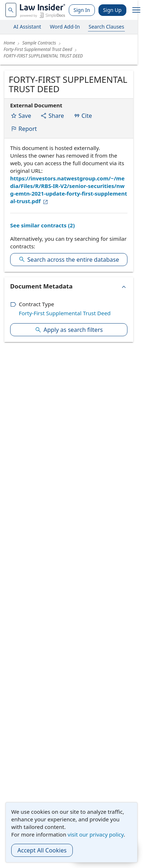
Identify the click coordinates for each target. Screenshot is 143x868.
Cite (83, 116)
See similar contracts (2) (42, 225)
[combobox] (11, 10)
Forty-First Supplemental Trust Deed (65, 313)
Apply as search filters (69, 330)
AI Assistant (27, 27)
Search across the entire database (69, 260)
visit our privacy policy (96, 834)
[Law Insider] (43, 10)
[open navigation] (136, 10)
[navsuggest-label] (11, 10)
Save (21, 116)
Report (24, 129)
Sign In (82, 10)
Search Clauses (106, 27)
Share (52, 116)
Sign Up (112, 10)
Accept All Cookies (42, 850)
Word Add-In (65, 27)
